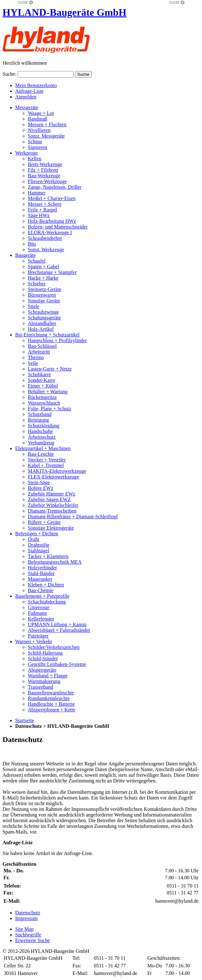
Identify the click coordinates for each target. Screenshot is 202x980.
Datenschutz (28, 913)
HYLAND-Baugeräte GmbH (64, 12)
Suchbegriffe (28, 935)
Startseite (25, 720)
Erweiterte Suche (33, 940)
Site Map (24, 929)
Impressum (26, 918)
